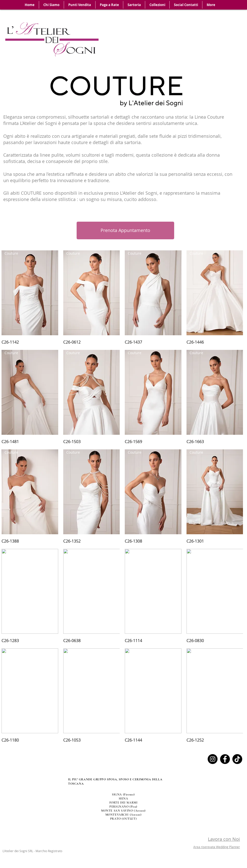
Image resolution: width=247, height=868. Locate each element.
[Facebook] (225, 759)
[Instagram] (213, 759)
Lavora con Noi (224, 839)
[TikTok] (237, 759)
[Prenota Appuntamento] (125, 230)
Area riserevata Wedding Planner (217, 847)
